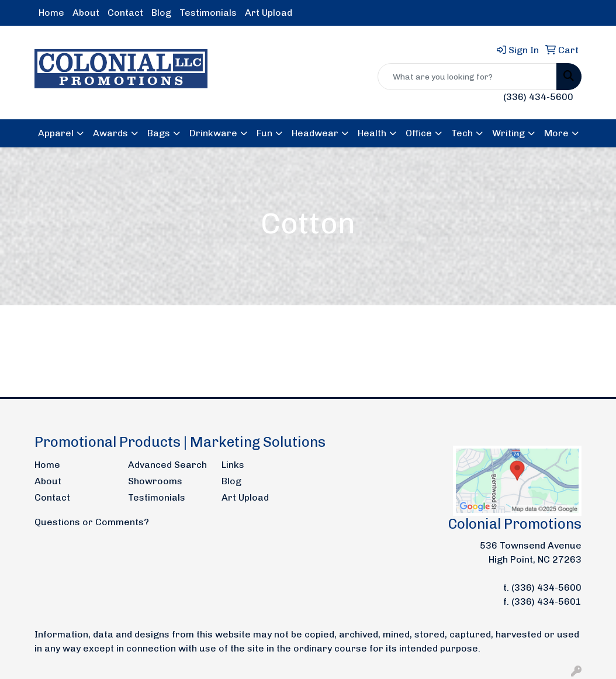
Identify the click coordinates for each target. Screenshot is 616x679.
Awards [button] (110, 133)
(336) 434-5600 (538, 97)
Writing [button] (508, 133)
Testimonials (208, 13)
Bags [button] (159, 133)
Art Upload (269, 13)
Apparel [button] (56, 133)
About (86, 13)
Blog (161, 13)
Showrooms (155, 481)
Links (233, 465)
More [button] (556, 133)
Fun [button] (264, 133)
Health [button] (372, 133)
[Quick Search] (467, 77)
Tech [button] (462, 133)
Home (51, 13)
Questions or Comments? (92, 522)
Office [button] (419, 133)
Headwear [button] (315, 133)
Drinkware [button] (213, 133)
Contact (125, 13)
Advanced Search (167, 465)
